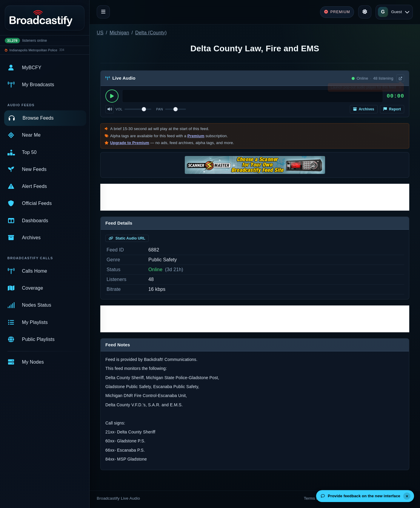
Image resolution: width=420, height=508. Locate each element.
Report (392, 109)
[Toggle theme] (365, 12)
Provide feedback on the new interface (361, 496)
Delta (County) (151, 33)
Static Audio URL (127, 238)
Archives (364, 109)
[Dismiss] (407, 496)
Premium (196, 136)
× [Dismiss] (400, 89)
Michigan (119, 33)
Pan (160, 109)
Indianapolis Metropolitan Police (33, 50)
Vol (119, 109)
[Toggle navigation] (103, 12)
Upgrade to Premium (130, 143)
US (100, 33)
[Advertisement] (255, 197)
